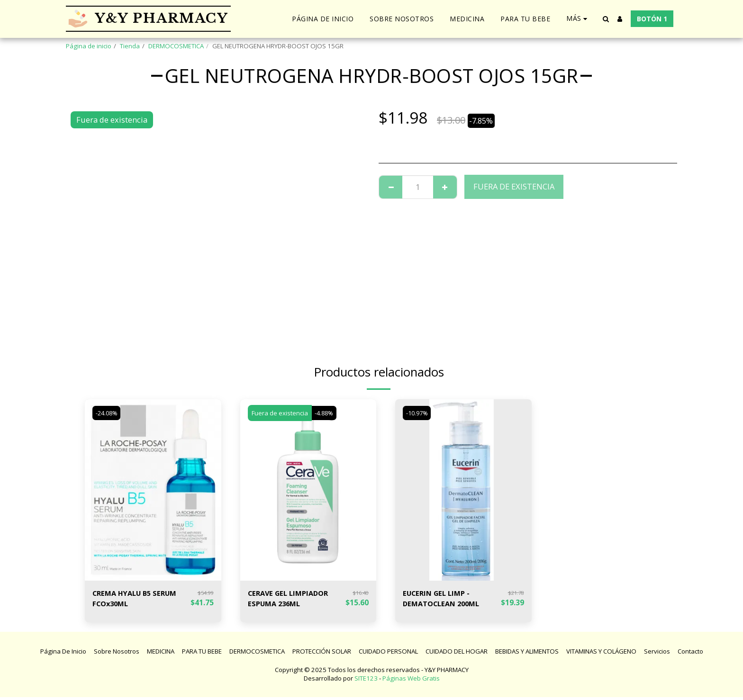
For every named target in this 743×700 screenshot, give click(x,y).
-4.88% (326, 413)
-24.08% (108, 413)
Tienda (130, 46)
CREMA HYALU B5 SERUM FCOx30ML (139, 600)
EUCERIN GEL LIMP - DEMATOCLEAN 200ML (445, 600)
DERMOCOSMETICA (176, 46)
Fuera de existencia (514, 186)
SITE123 (366, 681)
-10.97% (419, 413)
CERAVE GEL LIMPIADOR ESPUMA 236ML (292, 600)
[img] (153, 490)
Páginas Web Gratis (411, 681)
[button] (606, 19)
